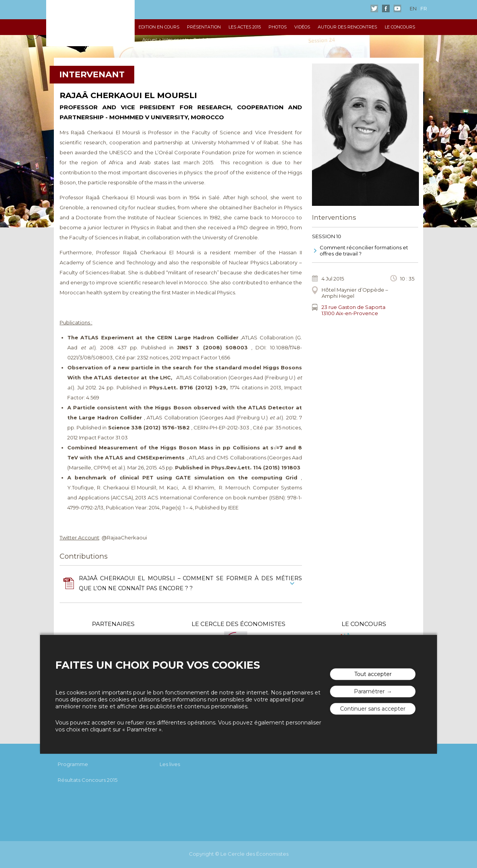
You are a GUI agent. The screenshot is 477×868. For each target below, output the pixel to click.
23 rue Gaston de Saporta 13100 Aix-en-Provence (354, 310)
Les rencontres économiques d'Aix (90, 23)
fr (424, 8)
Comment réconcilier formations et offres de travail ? (364, 250)
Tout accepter (373, 674)
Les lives (170, 764)
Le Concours (400, 27)
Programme (73, 764)
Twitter (374, 8)
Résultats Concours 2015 (88, 780)
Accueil (150, 40)
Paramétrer (369, 691)
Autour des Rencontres (347, 27)
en (413, 8)
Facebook (386, 8)
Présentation (204, 27)
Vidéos (302, 27)
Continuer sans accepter (373, 709)
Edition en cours (159, 27)
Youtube (397, 8)
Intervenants (175, 40)
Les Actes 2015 (245, 27)
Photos (278, 27)
